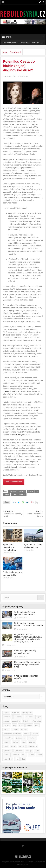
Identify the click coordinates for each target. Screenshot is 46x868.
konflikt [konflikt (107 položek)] (29, 725)
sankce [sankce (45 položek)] (22, 746)
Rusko (14, 495)
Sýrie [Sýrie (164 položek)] (37, 751)
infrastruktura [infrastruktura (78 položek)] (36, 721)
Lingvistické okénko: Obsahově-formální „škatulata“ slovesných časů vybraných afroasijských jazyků (28, 638)
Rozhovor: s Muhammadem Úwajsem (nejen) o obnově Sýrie (27, 664)
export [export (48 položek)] (39, 717)
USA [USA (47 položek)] (24, 755)
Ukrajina (22, 495)
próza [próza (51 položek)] (24, 742)
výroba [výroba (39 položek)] (40, 755)
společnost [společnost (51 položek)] (7, 751)
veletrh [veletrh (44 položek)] (31, 755)
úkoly (12, 294)
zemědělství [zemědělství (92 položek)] (8, 759)
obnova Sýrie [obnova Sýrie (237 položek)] (8, 738)
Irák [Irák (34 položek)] (15, 725)
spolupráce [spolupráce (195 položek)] (19, 751)
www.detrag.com (23, 864)
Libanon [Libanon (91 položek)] (15, 729)
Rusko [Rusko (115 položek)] (14, 746)
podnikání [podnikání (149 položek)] (32, 738)
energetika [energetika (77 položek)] (30, 717)
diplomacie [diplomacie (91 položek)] (7, 717)
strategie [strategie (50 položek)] (29, 751)
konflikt (30, 491)
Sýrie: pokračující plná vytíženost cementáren (25, 613)
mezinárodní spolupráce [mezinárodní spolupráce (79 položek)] (12, 734)
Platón (7, 495)
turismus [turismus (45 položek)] (16, 755)
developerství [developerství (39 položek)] (27, 713)
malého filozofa (9, 391)
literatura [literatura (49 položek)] (24, 729)
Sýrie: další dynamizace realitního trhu (9, 547)
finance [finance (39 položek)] (6, 721)
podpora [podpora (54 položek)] (7, 742)
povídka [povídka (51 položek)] (16, 742)
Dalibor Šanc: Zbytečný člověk (13, 514)
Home (5, 52)
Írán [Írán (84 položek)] (17, 759)
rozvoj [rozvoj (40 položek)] (6, 746)
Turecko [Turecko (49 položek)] (7, 755)
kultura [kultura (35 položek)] (6, 729)
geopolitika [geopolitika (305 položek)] (16, 721)
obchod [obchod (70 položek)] (27, 734)
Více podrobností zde (14, 482)
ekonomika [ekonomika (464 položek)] (19, 717)
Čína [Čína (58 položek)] (23, 759)
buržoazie (13, 491)
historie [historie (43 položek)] (26, 721)
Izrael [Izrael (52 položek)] (21, 725)
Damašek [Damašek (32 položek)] (16, 713)
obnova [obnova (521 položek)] (35, 734)
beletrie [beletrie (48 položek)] (6, 713)
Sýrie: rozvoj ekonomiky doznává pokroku (25, 652)
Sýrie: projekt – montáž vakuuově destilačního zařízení (29, 624)
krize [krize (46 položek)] (37, 725)
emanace (7, 335)
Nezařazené (16, 52)
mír (37, 491)
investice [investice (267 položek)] (7, 725)
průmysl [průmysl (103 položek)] (32, 742)
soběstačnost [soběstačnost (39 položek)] (32, 746)
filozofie (22, 491)
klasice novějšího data (20, 435)
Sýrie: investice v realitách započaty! (26, 677)
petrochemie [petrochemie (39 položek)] (21, 738)
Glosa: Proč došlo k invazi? (33, 514)
